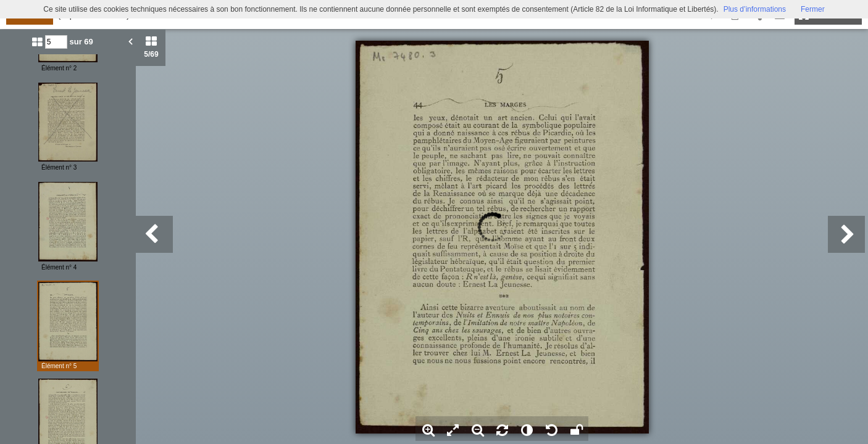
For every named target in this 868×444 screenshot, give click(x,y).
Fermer (813, 9)
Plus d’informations (755, 9)
